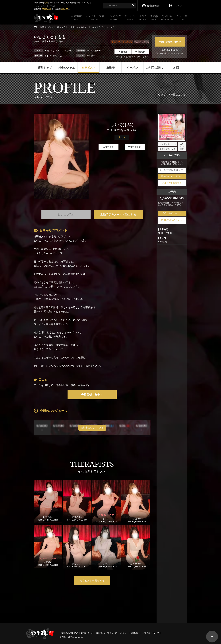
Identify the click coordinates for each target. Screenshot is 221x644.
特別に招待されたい (172, 220)
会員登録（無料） (92, 395)
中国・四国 (81, 3)
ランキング (114, 18)
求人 (88, 3)
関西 (46, 3)
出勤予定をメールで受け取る (118, 215)
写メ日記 (167, 18)
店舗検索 (76, 18)
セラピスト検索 (95, 18)
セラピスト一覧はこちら (172, 95)
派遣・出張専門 (50, 41)
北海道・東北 (59, 3)
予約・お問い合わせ (170, 42)
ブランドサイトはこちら (122, 42)
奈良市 (37, 41)
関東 (41, 3)
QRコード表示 (182, 146)
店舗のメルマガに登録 (172, 176)
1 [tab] (61, 204)
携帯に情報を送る (168, 149)
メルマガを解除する (172, 183)
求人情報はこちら (142, 42)
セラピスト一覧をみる (92, 580)
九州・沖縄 (70, 3)
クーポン (130, 18)
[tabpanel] (61, 156)
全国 (36, 3)
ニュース (182, 18)
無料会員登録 (151, 3)
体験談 (154, 18)
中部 (51, 3)
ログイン (175, 3)
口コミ (143, 18)
